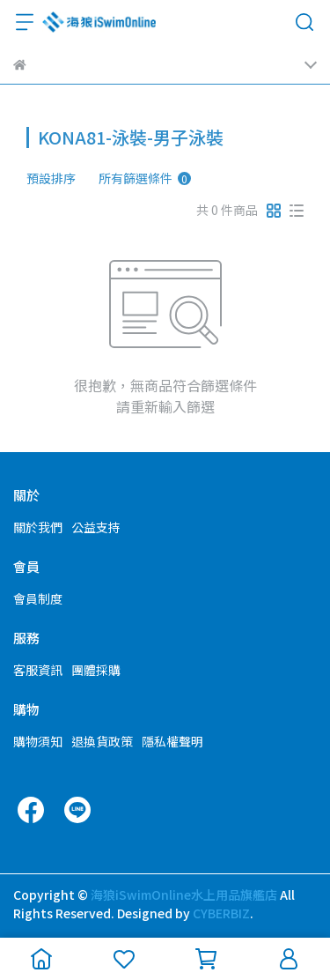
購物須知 (38, 741)
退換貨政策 (102, 741)
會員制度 (38, 598)
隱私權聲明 (172, 741)
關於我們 (38, 527)
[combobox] (58, 178)
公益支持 (96, 527)
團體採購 (96, 670)
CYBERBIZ (221, 913)
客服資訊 (38, 670)
